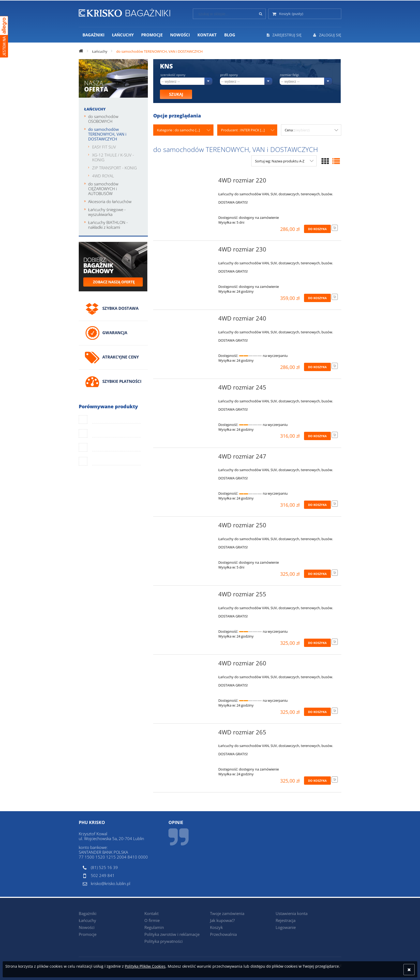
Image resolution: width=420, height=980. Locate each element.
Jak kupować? (222, 920)
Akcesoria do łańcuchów (110, 201)
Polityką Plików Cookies (145, 966)
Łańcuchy (95, 109)
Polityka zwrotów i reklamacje (172, 934)
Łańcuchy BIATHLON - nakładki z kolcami (108, 225)
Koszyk (216, 927)
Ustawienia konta (292, 913)
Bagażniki (88, 913)
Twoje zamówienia (227, 913)
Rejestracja (286, 920)
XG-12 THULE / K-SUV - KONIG (113, 157)
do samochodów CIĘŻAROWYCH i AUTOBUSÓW (103, 189)
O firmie (152, 920)
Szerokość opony (173, 75)
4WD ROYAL (103, 176)
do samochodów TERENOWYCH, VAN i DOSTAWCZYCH (107, 134)
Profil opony (229, 75)
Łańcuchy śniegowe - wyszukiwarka (107, 212)
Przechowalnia (223, 934)
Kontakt (151, 913)
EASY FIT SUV (104, 147)
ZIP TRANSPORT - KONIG (115, 168)
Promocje (88, 934)
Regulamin (154, 927)
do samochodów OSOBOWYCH (103, 119)
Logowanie (286, 927)
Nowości (87, 927)
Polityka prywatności (164, 941)
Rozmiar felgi (289, 75)
